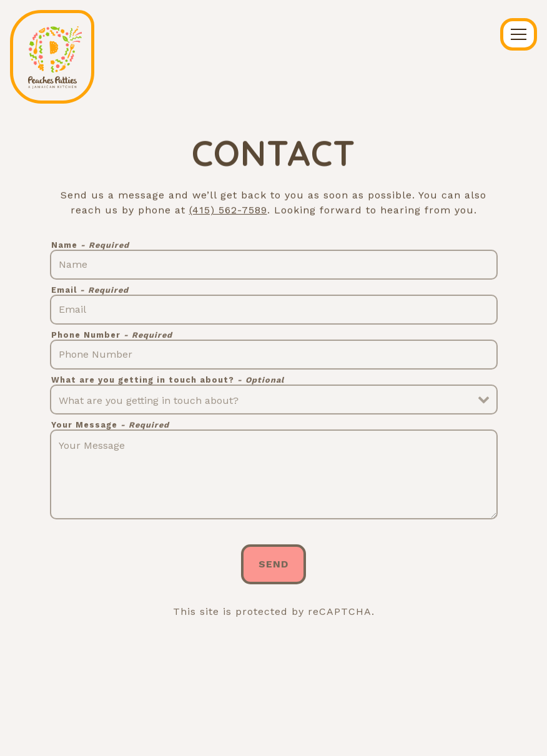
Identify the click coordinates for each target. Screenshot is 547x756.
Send (273, 566)
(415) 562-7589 (228, 211)
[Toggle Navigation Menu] (519, 34)
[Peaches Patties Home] (52, 57)
